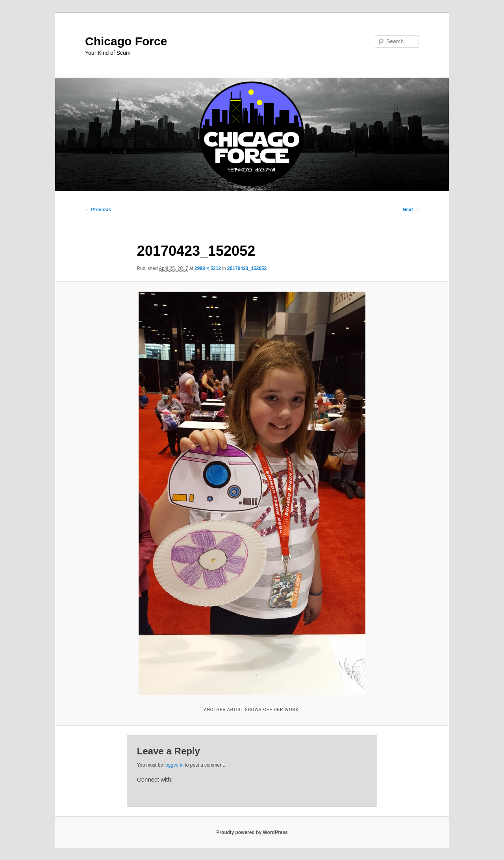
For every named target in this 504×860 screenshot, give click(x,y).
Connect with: (155, 779)
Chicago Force (126, 41)
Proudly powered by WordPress (252, 832)
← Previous (98, 210)
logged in (174, 765)
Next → (411, 210)
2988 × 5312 (208, 268)
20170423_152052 (247, 268)
